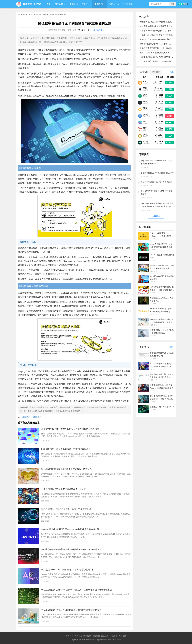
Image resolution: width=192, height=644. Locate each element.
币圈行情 (59, 4)
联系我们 (87, 636)
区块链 (38, 4)
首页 (49, 4)
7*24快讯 (128, 4)
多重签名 (37, 417)
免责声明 (96, 636)
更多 (171, 72)
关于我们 (70, 636)
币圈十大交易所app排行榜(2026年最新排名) (158, 22)
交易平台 (86, 4)
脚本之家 (27, 4)
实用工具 (113, 4)
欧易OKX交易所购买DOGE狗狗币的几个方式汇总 (160, 39)
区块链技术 (44, 15)
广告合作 (78, 636)
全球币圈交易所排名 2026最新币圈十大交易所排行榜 (162, 26)
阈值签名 (26, 417)
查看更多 (156, 216)
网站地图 (105, 636)
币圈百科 (99, 4)
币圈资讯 (74, 4)
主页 (30, 15)
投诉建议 (114, 636)
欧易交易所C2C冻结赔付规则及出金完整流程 (158, 53)
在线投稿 (122, 636)
